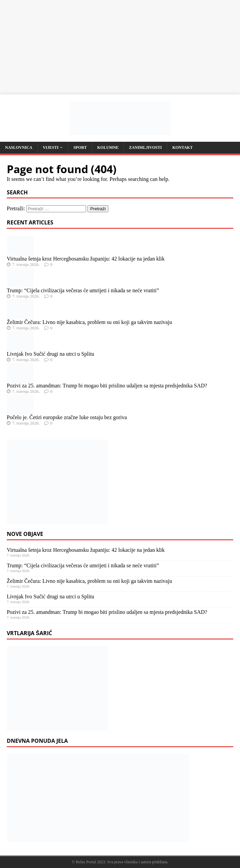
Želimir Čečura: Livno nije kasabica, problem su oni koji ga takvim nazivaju (89, 322)
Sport (80, 147)
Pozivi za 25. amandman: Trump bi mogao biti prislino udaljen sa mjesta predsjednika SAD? (107, 386)
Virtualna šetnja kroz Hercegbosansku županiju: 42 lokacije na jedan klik (86, 259)
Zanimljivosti (145, 147)
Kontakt (182, 147)
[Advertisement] (120, 47)
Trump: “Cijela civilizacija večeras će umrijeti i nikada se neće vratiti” (83, 290)
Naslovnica (19, 147)
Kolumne (108, 147)
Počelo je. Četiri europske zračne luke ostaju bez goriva (67, 417)
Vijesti (51, 147)
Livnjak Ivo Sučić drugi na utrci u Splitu (50, 354)
